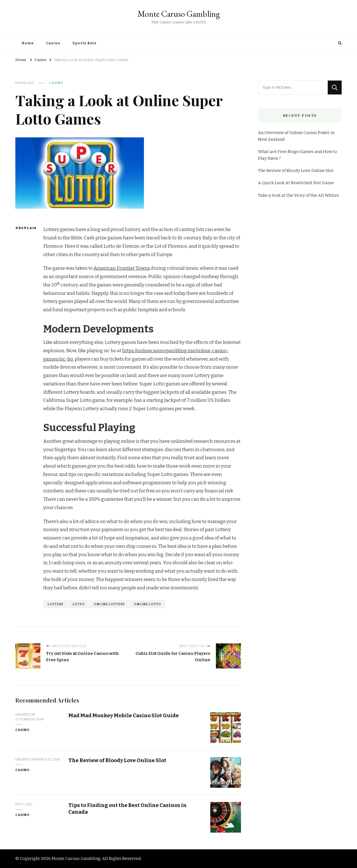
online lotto (148, 604)
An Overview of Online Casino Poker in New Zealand (296, 136)
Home (28, 43)
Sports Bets (85, 43)
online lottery (109, 604)
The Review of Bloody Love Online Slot (117, 760)
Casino (53, 43)
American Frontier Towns (122, 268)
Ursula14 (26, 228)
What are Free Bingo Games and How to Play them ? (298, 155)
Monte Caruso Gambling (179, 14)
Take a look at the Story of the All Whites (298, 195)
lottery (56, 604)
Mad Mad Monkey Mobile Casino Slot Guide (124, 715)
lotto (79, 604)
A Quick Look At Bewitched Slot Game (296, 183)
